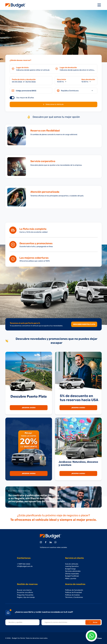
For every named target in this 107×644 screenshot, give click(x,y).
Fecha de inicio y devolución (24, 79)
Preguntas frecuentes (25, 595)
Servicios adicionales (73, 571)
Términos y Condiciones (74, 597)
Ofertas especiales (72, 574)
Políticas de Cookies (72, 595)
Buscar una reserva (24, 590)
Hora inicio (61, 79)
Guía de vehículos (72, 564)
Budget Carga (70, 569)
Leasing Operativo (72, 566)
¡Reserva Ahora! (29, 408)
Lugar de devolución (68, 68)
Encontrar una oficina (25, 592)
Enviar (93, 622)
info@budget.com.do (25, 566)
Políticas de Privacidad (73, 592)
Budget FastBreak (72, 576)
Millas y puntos (71, 578)
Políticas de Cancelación (74, 590)
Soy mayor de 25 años (25, 98)
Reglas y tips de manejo (26, 597)
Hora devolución (88, 79)
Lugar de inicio (22, 68)
